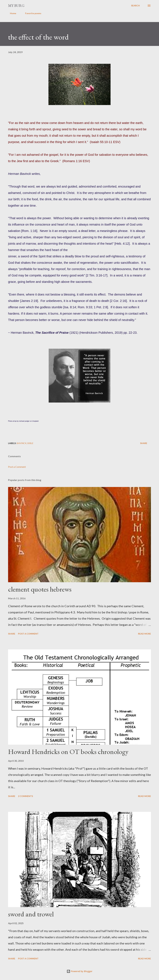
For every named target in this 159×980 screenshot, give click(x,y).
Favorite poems (31, 13)
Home (11, 13)
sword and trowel (31, 914)
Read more (144, 634)
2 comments (25, 796)
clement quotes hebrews (40, 589)
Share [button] (144, 443)
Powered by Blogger (79, 971)
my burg (16, 6)
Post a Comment (17, 467)
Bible (30, 443)
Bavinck (22, 443)
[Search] (135, 6)
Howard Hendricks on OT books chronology (68, 752)
